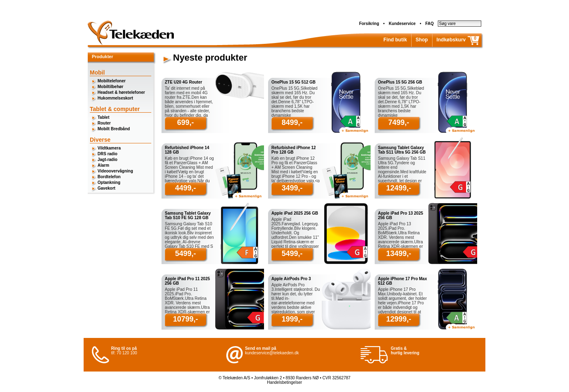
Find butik (395, 40)
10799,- (185, 319)
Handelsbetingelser (284, 382)
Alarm (103, 165)
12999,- (399, 319)
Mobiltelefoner (112, 81)
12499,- (399, 188)
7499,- (399, 122)
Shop (422, 40)
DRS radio (107, 154)
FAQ (429, 24)
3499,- (292, 188)
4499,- (185, 188)
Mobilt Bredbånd (114, 129)
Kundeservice (402, 24)
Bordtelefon (109, 177)
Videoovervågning (115, 171)
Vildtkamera (109, 148)
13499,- (399, 254)
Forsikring (369, 24)
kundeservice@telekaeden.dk (272, 353)
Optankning (109, 182)
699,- (185, 122)
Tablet (104, 117)
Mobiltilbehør (110, 87)
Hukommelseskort (115, 98)
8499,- (292, 122)
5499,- (185, 254)
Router (104, 123)
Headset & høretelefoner (121, 92)
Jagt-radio (107, 160)
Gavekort (106, 188)
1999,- (292, 319)
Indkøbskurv (451, 40)
